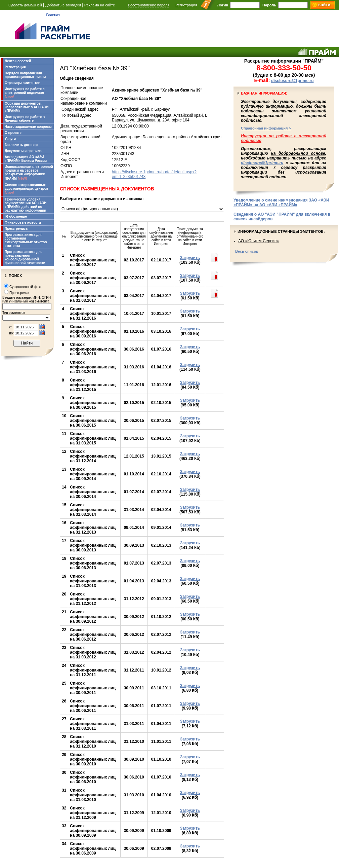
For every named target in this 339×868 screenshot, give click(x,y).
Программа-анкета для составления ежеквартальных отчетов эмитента (26, 240)
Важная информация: (264, 93)
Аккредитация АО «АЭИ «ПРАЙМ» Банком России (26, 159)
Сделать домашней (25, 5)
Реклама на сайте (100, 5)
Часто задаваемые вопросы (28, 127)
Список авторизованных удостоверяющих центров (27, 189)
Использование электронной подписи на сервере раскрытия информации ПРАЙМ (29, 173)
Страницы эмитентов (23, 83)
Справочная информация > (266, 128)
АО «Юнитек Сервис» (259, 241)
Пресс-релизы (17, 229)
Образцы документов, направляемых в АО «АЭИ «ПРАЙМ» (27, 107)
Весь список (247, 251)
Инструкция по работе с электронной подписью (25, 93)
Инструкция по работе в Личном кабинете (25, 119)
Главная (53, 15)
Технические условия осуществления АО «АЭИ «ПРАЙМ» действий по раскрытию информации (26, 205)
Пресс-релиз (19, 293)
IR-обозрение (16, 216)
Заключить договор (21, 145)
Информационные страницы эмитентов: (281, 231)
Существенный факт (26, 287)
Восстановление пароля (149, 5)
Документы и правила (23, 151)
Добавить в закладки (63, 5)
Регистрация (186, 5)
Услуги (10, 139)
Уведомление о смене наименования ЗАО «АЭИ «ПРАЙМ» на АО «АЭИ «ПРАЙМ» (281, 203)
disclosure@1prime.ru (292, 81)
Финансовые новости (23, 223)
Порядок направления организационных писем (25, 75)
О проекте (13, 133)
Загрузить (190, 258)
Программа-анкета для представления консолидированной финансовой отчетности (25, 257)
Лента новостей (18, 61)
